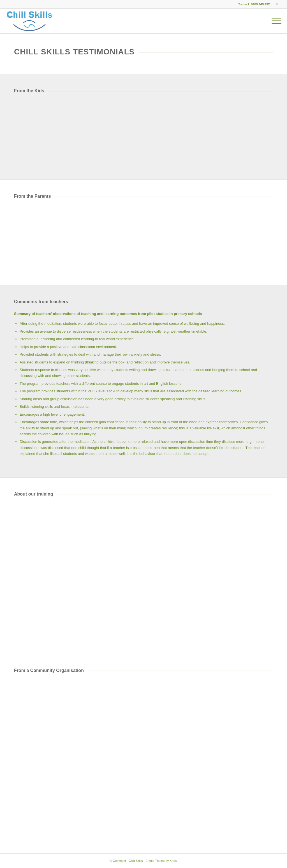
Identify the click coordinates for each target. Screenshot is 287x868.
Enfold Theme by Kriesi (161, 861)
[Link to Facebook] (277, 4)
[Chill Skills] (29, 21)
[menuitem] (276, 21)
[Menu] (276, 21)
